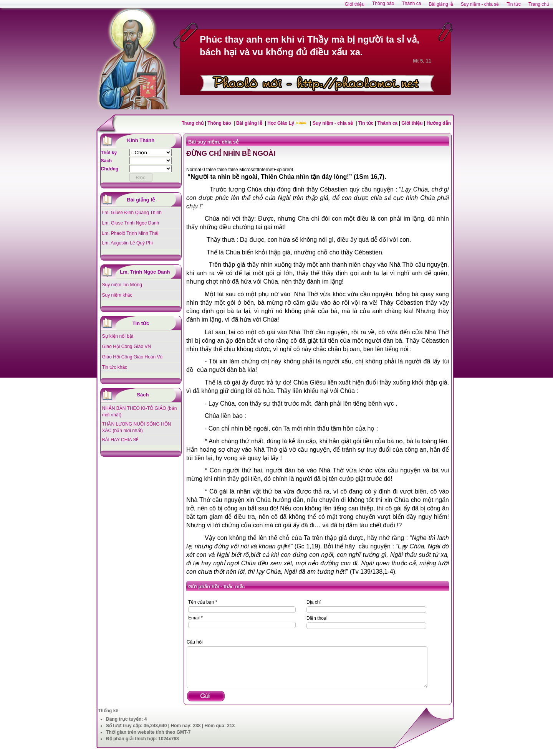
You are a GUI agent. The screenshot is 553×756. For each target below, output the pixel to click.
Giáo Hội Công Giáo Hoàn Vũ (132, 357)
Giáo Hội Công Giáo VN (127, 347)
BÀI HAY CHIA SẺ (121, 440)
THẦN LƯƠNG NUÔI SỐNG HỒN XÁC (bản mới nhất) (137, 427)
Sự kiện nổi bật (118, 336)
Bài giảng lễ (250, 123)
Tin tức (367, 123)
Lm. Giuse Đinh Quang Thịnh (132, 213)
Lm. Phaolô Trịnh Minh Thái (130, 233)
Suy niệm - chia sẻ (334, 123)
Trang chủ (193, 123)
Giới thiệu (412, 123)
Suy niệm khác (117, 295)
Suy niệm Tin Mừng (122, 285)
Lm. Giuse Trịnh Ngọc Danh (131, 223)
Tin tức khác (115, 367)
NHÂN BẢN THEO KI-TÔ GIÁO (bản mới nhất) (140, 412)
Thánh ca (388, 123)
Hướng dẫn (439, 123)
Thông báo (220, 123)
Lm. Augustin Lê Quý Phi (127, 243)
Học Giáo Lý (281, 123)
